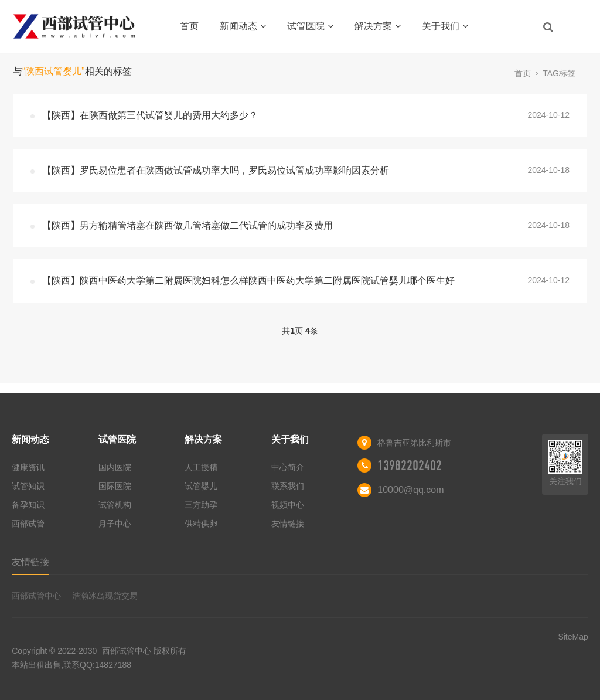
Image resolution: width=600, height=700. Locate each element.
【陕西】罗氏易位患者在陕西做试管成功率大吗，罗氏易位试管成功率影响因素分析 (216, 170)
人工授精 (201, 467)
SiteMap (573, 637)
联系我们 (288, 486)
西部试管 (28, 524)
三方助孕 (201, 505)
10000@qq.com (410, 490)
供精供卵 (201, 524)
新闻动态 (243, 26)
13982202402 (410, 465)
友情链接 (288, 524)
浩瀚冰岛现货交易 (105, 596)
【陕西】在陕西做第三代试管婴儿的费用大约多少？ (150, 115)
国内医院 (115, 467)
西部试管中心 (36, 596)
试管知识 (28, 486)
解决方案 (378, 26)
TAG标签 (559, 73)
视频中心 (288, 505)
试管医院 (310, 26)
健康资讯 (28, 467)
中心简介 (288, 467)
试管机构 (115, 505)
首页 (189, 26)
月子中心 (115, 524)
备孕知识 (28, 505)
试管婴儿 (201, 486)
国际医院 (115, 486)
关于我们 (445, 26)
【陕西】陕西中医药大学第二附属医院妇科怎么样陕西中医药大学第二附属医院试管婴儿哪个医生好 (248, 281)
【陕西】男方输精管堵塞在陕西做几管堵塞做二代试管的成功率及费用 (187, 225)
